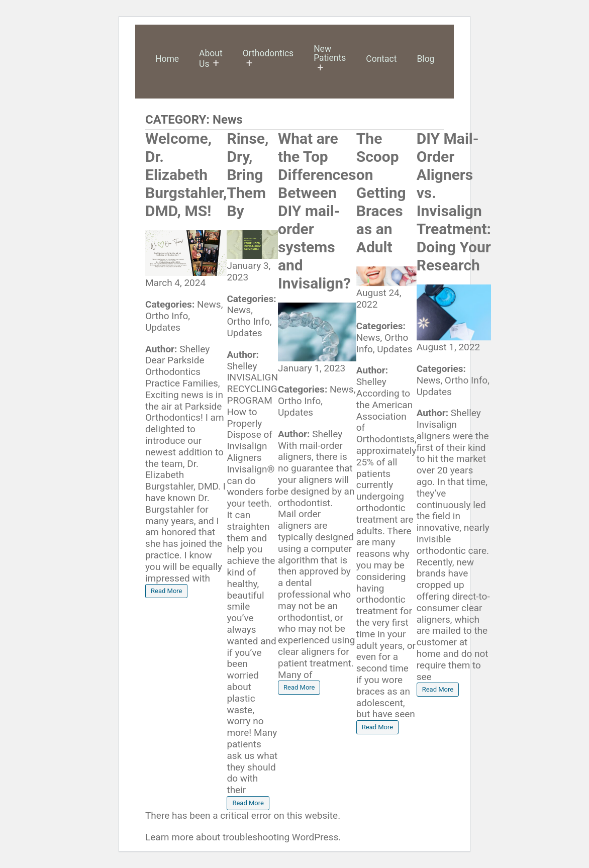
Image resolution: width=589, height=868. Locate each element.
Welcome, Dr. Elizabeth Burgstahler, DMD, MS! (186, 175)
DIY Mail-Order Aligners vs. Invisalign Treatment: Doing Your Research (454, 202)
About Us (211, 59)
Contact (381, 59)
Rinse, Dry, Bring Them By (248, 175)
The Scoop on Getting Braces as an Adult (381, 193)
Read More (166, 591)
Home (167, 59)
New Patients (330, 53)
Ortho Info (167, 316)
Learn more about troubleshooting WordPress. (243, 837)
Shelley (194, 349)
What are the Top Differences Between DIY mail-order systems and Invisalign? (317, 211)
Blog (425, 59)
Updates (163, 327)
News (209, 304)
